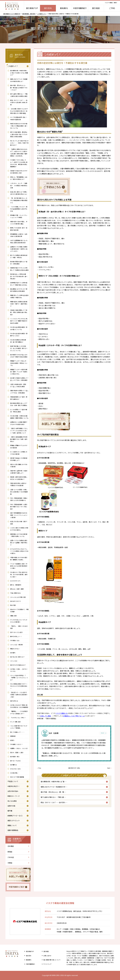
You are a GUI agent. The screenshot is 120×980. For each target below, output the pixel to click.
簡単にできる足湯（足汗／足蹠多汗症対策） (19, 229)
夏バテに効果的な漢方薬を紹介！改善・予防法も (19, 256)
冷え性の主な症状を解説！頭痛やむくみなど (19, 335)
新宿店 (10, 852)
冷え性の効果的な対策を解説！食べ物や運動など (18, 341)
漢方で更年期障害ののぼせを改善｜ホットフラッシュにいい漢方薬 (19, 515)
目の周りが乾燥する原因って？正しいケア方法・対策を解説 (19, 379)
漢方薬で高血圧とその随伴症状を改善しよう (19, 459)
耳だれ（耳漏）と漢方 (17, 752)
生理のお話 (11, 806)
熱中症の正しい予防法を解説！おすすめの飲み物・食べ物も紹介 (19, 276)
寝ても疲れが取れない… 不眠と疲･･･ (54, 799)
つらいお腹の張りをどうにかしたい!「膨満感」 (19, 727)
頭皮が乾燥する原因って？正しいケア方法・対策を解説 (19, 392)
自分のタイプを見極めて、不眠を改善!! (19, 610)
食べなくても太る (15, 761)
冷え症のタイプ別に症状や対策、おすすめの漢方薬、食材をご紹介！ (19, 574)
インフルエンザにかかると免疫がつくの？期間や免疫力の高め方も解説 (19, 321)
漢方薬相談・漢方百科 (29, 14)
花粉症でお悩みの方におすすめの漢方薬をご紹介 (19, 172)
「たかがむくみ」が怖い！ (18, 718)
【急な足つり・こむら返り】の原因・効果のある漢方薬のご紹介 (19, 695)
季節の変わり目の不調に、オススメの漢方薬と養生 (19, 223)
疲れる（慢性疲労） (16, 585)
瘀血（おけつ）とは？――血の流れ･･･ (54, 805)
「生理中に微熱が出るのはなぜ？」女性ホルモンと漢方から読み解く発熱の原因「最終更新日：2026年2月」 (19, 153)
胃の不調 (13, 605)
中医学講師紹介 (80, 8)
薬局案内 (64, 8)
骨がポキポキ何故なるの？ (18, 665)
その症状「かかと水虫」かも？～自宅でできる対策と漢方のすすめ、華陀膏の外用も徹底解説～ (19, 163)
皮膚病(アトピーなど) (15, 816)
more (102, 733)
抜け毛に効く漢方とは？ (17, 657)
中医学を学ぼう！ (14, 786)
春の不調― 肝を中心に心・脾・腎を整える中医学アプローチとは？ (19, 88)
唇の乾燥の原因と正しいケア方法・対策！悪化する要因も (19, 404)
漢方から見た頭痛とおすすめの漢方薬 (19, 465)
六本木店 (11, 857)
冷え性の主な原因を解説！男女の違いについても (19, 328)
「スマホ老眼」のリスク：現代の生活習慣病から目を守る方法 (19, 209)
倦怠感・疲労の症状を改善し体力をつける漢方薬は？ (19, 478)
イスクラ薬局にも (62, 713)
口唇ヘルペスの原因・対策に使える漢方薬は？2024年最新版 (19, 492)
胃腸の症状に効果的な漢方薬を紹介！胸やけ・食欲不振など (19, 304)
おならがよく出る (15, 769)
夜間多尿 (13, 736)
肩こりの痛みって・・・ (17, 732)
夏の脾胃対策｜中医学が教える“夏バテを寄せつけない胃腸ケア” (19, 73)
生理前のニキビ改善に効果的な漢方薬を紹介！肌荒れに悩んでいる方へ (19, 249)
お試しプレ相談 (45, 716)
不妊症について (13, 781)
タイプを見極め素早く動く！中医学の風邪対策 (19, 118)
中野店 (10, 863)
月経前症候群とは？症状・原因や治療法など (19, 398)
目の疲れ (13, 653)
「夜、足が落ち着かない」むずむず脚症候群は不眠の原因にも (19, 200)
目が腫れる (14, 765)
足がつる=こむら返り (17, 632)
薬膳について (12, 825)
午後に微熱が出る (15, 593)
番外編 (10, 811)
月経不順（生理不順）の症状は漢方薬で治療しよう (19, 472)
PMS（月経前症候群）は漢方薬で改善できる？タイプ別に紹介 (19, 507)
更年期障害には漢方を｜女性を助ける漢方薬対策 (19, 235)
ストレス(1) (14, 661)
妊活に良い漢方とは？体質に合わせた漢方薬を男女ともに (19, 193)
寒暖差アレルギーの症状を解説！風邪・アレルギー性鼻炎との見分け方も (19, 372)
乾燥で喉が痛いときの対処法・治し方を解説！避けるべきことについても (19, 348)
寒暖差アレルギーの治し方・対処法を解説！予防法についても (19, 363)
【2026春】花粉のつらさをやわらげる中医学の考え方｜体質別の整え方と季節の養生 (19, 111)
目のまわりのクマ (15, 601)
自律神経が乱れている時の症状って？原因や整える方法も (19, 284)
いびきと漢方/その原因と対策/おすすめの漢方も (19, 529)
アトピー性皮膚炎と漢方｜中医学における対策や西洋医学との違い (19, 566)
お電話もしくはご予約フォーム (74, 716)
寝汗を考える (14, 701)
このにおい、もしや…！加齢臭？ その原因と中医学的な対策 (19, 185)
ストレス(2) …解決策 (17, 645)
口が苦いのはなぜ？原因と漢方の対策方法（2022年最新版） (19, 706)
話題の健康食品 (13, 830)
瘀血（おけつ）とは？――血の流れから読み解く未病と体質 (19, 102)
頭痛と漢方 (14, 616)
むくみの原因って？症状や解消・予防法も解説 (19, 411)
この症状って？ (42, 14)
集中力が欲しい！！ (17, 636)
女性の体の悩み (13, 791)
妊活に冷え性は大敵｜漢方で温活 (19, 523)
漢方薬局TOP (32, 8)
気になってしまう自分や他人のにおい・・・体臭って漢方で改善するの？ (19, 143)
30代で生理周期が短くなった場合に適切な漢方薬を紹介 (19, 241)
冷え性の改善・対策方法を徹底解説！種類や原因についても (19, 417)
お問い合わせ (46, 956)
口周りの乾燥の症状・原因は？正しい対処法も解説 (18, 385)
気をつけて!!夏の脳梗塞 (17, 777)
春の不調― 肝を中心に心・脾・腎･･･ (54, 794)
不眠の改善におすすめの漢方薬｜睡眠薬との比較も (19, 559)
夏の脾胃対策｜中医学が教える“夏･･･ (54, 783)
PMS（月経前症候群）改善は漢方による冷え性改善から (19, 499)
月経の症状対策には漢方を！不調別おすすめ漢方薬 (19, 484)
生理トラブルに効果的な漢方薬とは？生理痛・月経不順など (19, 543)
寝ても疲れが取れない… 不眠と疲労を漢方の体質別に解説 (19, 95)
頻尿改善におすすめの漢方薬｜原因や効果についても (19, 535)
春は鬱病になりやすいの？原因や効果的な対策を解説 (19, 290)
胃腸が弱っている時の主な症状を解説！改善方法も (19, 296)
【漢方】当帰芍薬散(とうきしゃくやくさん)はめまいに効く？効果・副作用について (19, 431)
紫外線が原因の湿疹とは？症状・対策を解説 (19, 263)
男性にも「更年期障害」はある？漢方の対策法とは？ (19, 178)
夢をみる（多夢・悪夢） (17, 589)
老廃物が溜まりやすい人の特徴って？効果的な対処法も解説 (19, 269)
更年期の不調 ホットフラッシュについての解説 (19, 216)
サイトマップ (46, 964)
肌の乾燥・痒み (15, 757)
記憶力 (12, 740)
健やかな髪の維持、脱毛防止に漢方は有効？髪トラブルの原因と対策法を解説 (19, 134)
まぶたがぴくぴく (15, 581)
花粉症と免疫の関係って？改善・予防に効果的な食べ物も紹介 (19, 312)
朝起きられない (15, 649)
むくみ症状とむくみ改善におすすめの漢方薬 (19, 453)
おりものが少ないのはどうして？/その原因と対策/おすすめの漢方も (19, 551)
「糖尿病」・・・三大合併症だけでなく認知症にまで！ (19, 712)
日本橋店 (11, 846)
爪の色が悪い (14, 773)
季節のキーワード (14, 796)
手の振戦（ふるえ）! (16, 744)
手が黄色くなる (15, 640)
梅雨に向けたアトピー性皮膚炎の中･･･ (54, 788)
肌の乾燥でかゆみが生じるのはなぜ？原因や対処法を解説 (19, 356)
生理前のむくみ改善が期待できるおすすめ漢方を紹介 (19, 423)
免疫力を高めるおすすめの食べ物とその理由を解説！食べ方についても (19, 126)
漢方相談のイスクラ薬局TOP (12, 14)
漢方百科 (48, 8)
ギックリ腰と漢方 (15, 722)
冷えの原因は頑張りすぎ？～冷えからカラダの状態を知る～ (19, 686)
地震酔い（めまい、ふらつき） (19, 748)
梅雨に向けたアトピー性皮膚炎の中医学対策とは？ (19, 80)
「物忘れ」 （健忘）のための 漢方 (19, 627)
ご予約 (112, 8)
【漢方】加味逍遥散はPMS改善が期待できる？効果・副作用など (19, 439)
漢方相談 (96, 8)
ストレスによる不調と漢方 (18, 597)
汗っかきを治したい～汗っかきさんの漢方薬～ (19, 621)
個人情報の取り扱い (52, 960)
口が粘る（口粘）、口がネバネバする (19, 670)
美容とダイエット (14, 821)
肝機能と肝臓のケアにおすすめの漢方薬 (19, 446)
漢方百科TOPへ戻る (74, 768)
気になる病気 (12, 801)
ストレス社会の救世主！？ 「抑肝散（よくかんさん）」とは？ (19, 678)
